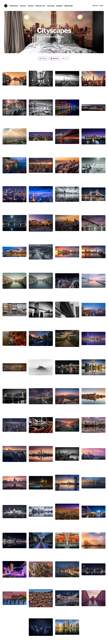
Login (101, 5)
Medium (55, 59)
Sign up (95, 5)
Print (66, 59)
